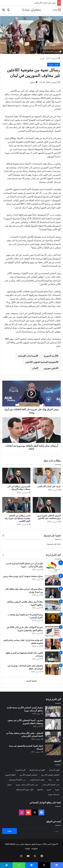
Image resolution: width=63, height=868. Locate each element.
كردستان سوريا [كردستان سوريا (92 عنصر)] (54, 794)
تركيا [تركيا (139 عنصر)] (50, 780)
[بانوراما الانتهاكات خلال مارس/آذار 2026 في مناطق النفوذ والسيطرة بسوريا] (53, 631)
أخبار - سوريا (45, 58)
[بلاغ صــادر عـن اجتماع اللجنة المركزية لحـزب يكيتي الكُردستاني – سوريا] (53, 567)
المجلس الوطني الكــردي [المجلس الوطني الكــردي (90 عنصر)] (50, 775)
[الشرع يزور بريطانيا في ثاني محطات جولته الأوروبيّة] (16, 476)
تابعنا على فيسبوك (54, 544)
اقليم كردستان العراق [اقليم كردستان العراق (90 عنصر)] (37, 770)
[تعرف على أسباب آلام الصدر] (47, 476)
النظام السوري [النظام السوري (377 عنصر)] (10, 775)
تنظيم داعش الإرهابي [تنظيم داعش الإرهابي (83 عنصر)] (37, 780)
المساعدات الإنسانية (27, 356)
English (35, 849)
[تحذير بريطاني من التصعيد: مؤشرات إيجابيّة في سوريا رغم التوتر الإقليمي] (16, 505)
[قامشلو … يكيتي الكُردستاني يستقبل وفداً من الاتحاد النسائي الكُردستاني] (53, 737)
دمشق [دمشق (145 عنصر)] (10, 785)
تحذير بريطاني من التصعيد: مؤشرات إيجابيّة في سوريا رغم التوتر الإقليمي (18, 518)
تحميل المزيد (31, 681)
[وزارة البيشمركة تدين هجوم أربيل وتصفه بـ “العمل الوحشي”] (53, 618)
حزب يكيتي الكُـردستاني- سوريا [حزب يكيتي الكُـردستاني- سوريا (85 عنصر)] (27, 785)
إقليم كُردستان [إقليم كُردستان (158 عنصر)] (54, 770)
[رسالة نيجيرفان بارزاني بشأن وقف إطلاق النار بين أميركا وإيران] (53, 593)
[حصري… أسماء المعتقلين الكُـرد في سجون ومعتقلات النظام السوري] (53, 724)
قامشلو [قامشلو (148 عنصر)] (40, 789)
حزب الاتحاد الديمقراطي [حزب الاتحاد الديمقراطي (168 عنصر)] (17, 780)
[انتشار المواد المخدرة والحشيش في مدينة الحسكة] (53, 750)
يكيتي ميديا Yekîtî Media (14, 844)
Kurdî (28, 849)
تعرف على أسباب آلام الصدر (45, 3)
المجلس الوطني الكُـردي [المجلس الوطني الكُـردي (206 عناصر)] (28, 775)
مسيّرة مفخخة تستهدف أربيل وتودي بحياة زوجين (23, 576)
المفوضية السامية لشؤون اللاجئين (41, 362)
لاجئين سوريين (50, 368)
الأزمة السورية (50, 356)
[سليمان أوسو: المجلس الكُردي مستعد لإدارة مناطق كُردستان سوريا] (53, 711)
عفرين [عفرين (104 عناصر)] (49, 789)
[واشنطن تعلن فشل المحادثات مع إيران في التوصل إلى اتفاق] (53, 670)
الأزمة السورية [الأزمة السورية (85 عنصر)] (20, 770)
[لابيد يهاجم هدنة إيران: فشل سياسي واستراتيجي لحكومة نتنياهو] (53, 644)
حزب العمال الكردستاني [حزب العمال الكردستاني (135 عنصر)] (51, 785)
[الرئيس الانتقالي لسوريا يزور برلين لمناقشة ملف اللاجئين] (47, 505)
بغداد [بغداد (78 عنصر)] (58, 780)
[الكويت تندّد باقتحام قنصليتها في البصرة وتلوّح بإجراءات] (53, 657)
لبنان (35, 368)
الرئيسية (56, 58)
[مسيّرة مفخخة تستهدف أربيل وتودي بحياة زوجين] (53, 580)
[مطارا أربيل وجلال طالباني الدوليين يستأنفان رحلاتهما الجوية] (53, 606)
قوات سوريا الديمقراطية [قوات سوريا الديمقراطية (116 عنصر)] (25, 789)
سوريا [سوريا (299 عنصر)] (57, 789)
